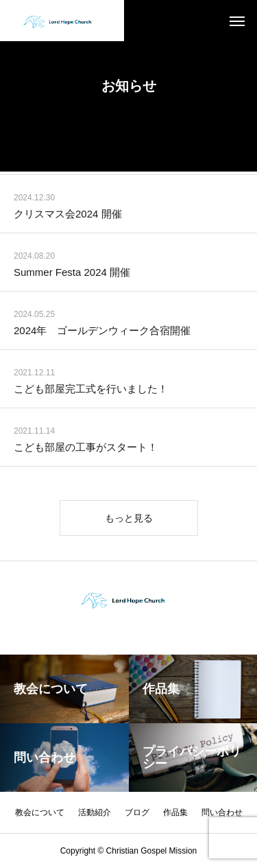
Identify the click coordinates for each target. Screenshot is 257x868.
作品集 (175, 812)
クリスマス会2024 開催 (68, 216)
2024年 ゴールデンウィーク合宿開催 (102, 332)
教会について (40, 812)
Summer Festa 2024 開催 (72, 274)
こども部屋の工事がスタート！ (86, 449)
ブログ (137, 812)
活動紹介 (95, 812)
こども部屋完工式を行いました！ (91, 391)
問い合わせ (222, 812)
